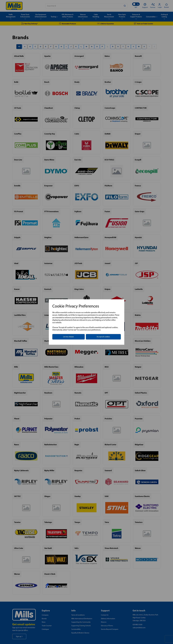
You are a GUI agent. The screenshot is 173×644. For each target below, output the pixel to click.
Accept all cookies (103, 337)
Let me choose (68, 337)
